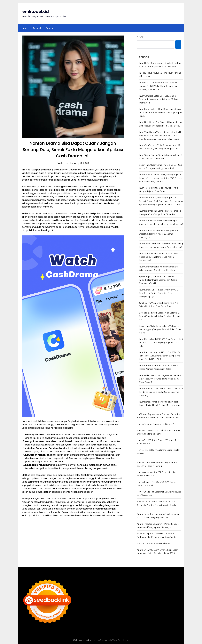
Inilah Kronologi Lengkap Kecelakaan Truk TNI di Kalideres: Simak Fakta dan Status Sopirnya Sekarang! (161, 392)
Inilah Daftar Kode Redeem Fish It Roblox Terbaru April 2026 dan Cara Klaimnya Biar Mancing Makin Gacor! (158, 86)
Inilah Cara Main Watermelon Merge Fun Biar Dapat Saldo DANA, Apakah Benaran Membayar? (160, 234)
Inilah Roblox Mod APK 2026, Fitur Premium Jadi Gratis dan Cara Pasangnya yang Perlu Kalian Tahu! (161, 343)
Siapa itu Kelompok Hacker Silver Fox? (155, 543)
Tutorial (37, 28)
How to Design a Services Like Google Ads (157, 424)
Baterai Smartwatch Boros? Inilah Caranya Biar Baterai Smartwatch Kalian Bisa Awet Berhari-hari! (160, 316)
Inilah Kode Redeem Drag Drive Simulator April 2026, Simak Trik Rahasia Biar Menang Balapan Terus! (161, 112)
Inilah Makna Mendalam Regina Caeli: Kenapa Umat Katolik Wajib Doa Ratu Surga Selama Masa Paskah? (160, 379)
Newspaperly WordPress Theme (115, 640)
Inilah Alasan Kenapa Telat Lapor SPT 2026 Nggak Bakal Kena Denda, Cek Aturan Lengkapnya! (159, 257)
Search (49, 28)
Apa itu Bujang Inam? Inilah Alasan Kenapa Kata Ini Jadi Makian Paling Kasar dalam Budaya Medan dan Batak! (161, 280)
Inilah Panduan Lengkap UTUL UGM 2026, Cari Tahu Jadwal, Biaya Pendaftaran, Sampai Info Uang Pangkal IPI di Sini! (160, 356)
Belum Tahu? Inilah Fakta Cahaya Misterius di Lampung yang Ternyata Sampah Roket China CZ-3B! (160, 329)
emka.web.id (36, 12)
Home (25, 28)
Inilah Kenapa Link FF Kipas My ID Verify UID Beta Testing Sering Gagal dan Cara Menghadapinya (159, 293)
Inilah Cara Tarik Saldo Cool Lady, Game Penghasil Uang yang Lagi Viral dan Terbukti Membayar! (159, 99)
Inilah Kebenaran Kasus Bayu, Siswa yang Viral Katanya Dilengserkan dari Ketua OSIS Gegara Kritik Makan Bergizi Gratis (161, 178)
